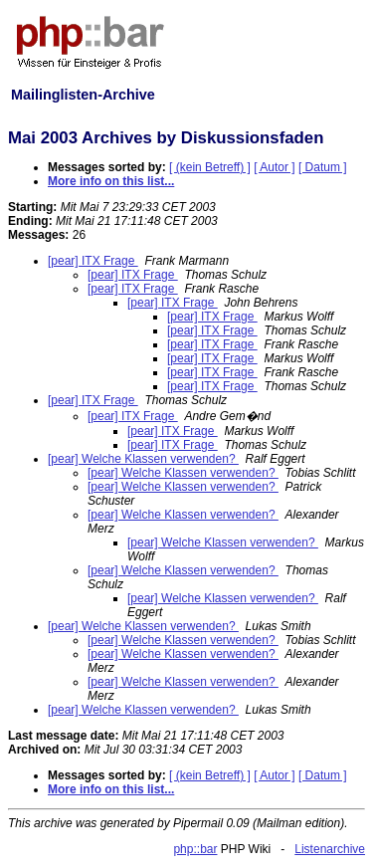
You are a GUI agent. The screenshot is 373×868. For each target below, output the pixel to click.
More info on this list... (111, 181)
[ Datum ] (323, 167)
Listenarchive (330, 849)
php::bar (195, 849)
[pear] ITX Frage (93, 261)
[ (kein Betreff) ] (210, 167)
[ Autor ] (274, 167)
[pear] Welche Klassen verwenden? (143, 459)
